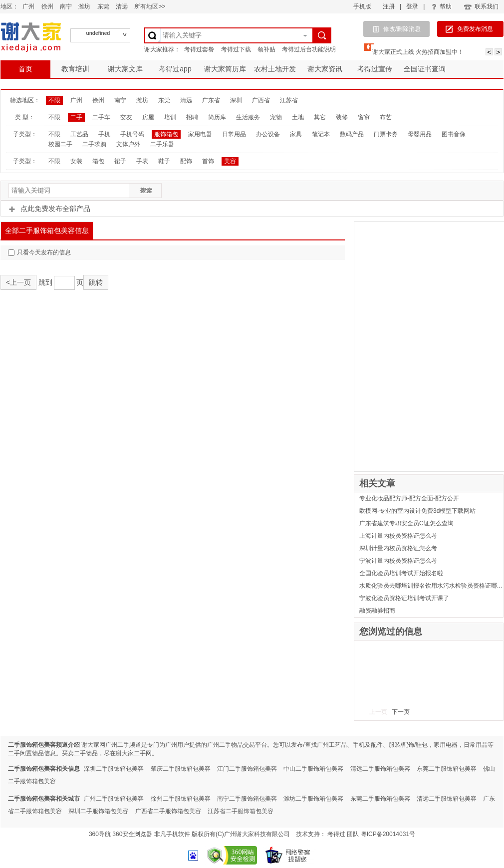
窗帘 (364, 117)
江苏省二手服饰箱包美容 (241, 811)
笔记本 (321, 134)
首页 (25, 69)
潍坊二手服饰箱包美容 (313, 799)
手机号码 (132, 134)
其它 (320, 117)
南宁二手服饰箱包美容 (247, 799)
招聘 (192, 117)
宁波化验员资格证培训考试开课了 (404, 598)
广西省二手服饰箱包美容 (168, 811)
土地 (298, 117)
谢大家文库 (125, 69)
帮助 (442, 6)
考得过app (175, 69)
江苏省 (289, 100)
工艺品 (79, 134)
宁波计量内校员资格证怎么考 (398, 561)
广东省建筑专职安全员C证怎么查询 (406, 523)
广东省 (211, 100)
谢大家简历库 (225, 69)
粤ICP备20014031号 (388, 834)
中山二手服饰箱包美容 (313, 769)
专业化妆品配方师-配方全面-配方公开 (409, 498)
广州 (28, 6)
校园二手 (60, 144)
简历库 (217, 117)
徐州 (47, 6)
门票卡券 (386, 134)
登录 (412, 6)
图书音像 (454, 134)
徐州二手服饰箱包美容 (181, 799)
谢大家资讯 (325, 69)
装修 (342, 117)
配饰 (186, 161)
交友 (126, 117)
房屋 (148, 117)
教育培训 (75, 69)
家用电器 (200, 134)
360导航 (100, 834)
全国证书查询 (425, 69)
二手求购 (94, 144)
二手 (76, 117)
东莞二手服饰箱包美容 (447, 769)
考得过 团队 (344, 834)
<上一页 (18, 282)
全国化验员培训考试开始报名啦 (401, 573)
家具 (296, 134)
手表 (142, 161)
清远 (122, 6)
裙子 (120, 161)
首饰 (208, 161)
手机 (104, 134)
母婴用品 (420, 134)
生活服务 (248, 117)
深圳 (236, 100)
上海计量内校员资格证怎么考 (398, 536)
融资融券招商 (377, 611)
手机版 (362, 6)
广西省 (261, 100)
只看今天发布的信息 (39, 252)
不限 (54, 100)
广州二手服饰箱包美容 (114, 799)
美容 (230, 161)
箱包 (98, 161)
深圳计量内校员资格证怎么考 (398, 548)
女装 (76, 161)
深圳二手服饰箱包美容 (114, 769)
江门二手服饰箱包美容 (247, 769)
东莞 (103, 6)
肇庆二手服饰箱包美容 (181, 769)
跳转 (96, 282)
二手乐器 (162, 144)
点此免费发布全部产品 (49, 209)
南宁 (66, 6)
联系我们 (481, 6)
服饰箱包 (166, 134)
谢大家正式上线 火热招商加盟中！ (418, 52)
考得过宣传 (375, 69)
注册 (389, 6)
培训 (170, 117)
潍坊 (84, 6)
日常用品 (234, 134)
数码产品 (352, 134)
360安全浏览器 (132, 834)
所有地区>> (150, 6)
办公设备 (268, 134)
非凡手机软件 (172, 834)
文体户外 (128, 144)
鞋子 (164, 161)
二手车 (101, 117)
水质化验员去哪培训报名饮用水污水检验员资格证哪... (431, 586)
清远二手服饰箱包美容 (380, 769)
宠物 (276, 117)
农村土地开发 (275, 69)
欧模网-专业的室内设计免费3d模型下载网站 (417, 511)
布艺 (386, 117)
